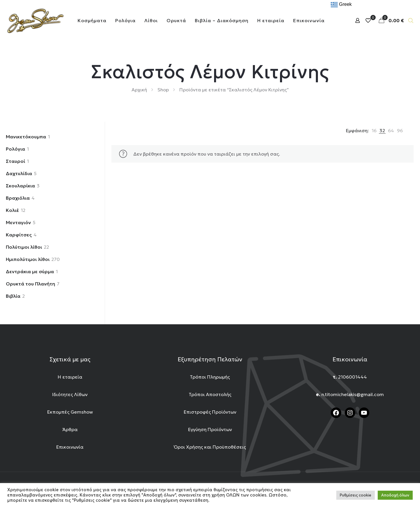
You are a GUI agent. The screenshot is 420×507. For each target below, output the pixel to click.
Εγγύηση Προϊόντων (210, 429)
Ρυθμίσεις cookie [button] (356, 495)
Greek (341, 5)
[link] (374, 130)
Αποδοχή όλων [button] (395, 495)
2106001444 (352, 377)
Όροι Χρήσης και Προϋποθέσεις (210, 447)
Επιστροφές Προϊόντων (210, 412)
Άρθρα (70, 429)
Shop (163, 90)
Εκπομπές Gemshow (70, 412)
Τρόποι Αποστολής (210, 394)
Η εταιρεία (70, 377)
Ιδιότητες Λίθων (70, 394)
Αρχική (139, 90)
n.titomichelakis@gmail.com (353, 394)
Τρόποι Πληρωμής (210, 377)
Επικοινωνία (70, 447)
